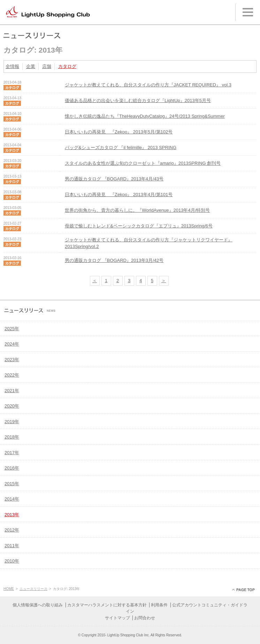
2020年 (12, 406)
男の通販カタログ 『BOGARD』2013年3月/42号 (114, 260)
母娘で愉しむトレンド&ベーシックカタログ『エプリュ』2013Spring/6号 (139, 226)
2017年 (12, 453)
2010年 (12, 561)
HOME (9, 589)
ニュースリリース (33, 589)
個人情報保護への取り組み (38, 605)
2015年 (12, 484)
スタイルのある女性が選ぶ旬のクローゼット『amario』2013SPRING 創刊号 (143, 163)
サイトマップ (117, 618)
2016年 (12, 468)
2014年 (12, 499)
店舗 (47, 66)
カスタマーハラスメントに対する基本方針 (107, 605)
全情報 (12, 66)
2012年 (12, 530)
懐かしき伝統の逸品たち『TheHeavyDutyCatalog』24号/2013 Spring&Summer (145, 116)
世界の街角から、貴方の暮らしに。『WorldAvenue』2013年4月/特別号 (137, 210)
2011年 (12, 546)
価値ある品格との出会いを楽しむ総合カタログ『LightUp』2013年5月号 (138, 100)
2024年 (12, 344)
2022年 (12, 375)
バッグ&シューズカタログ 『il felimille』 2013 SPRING (121, 148)
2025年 (12, 329)
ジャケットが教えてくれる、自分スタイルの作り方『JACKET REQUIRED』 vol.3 (148, 85)
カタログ (67, 66)
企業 (31, 66)
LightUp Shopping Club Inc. (129, 635)
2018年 (12, 437)
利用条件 (159, 605)
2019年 (12, 422)
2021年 (12, 391)
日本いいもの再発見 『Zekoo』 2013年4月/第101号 (119, 195)
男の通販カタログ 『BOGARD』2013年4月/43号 (114, 179)
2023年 (12, 360)
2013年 (12, 515)
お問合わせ (145, 618)
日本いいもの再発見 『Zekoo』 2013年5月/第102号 (119, 132)
